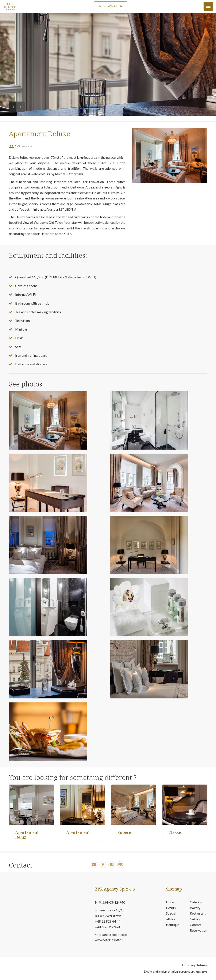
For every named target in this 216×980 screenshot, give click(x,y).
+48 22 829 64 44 (108, 922)
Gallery (195, 920)
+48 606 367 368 (107, 927)
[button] (94, 867)
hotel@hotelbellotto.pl (111, 935)
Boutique (173, 925)
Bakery (195, 908)
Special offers (171, 917)
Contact (196, 925)
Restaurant (198, 914)
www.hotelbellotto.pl (110, 940)
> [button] (21, 107)
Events (171, 908)
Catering (196, 902)
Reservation (198, 931)
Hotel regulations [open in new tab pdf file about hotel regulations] (195, 965)
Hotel (170, 902)
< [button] (13, 107)
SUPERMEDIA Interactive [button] (193, 972)
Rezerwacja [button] (111, 6)
